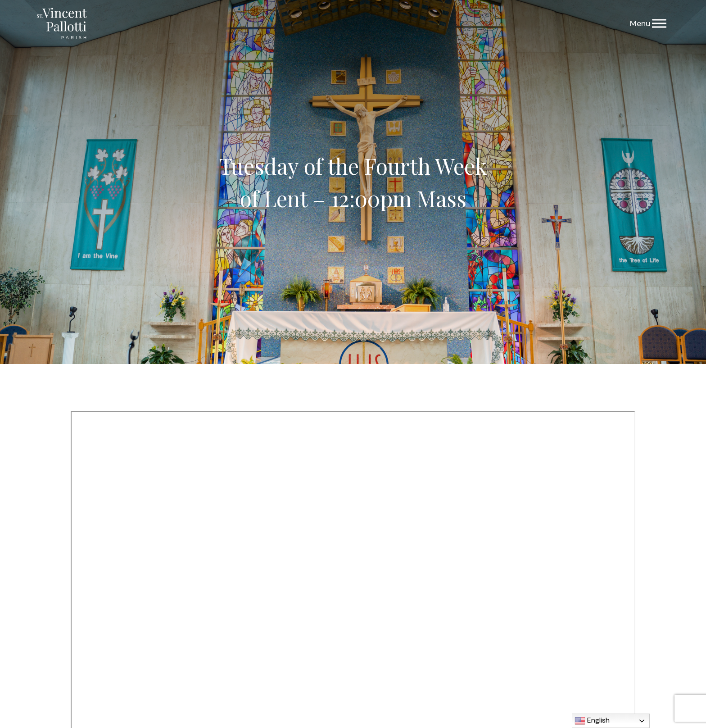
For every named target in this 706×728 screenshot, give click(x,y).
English (592, 721)
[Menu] (659, 24)
